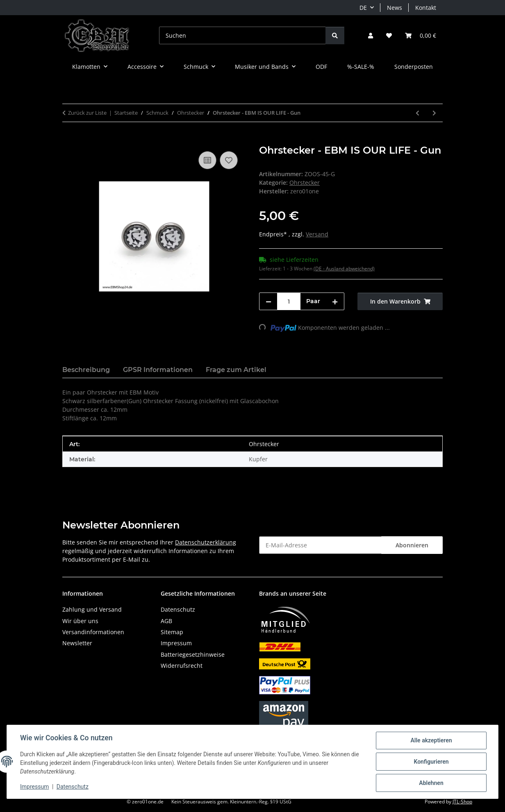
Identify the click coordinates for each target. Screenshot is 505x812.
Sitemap (172, 632)
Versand (317, 234)
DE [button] (363, 8)
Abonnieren (412, 545)
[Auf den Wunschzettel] (229, 160)
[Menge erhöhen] (335, 301)
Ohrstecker (305, 183)
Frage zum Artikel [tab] (236, 370)
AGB (166, 621)
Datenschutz (73, 787)
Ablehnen (431, 783)
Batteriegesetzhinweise (193, 654)
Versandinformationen (93, 632)
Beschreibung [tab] (86, 370)
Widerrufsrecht (182, 666)
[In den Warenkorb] (69, 140)
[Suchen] (242, 35)
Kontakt (426, 8)
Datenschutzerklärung (206, 542)
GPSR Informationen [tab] (158, 370)
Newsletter (77, 643)
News (395, 8)
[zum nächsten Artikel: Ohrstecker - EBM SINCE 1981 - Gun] (434, 113)
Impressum (34, 787)
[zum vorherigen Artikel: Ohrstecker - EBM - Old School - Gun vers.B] (417, 113)
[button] (371, 35)
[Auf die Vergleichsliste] (207, 160)
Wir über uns (80, 621)
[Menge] (289, 301)
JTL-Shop (462, 802)
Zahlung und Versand (92, 609)
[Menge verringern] (268, 301)
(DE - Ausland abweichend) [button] (344, 269)
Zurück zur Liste (87, 113)
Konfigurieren (431, 762)
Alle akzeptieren (431, 740)
